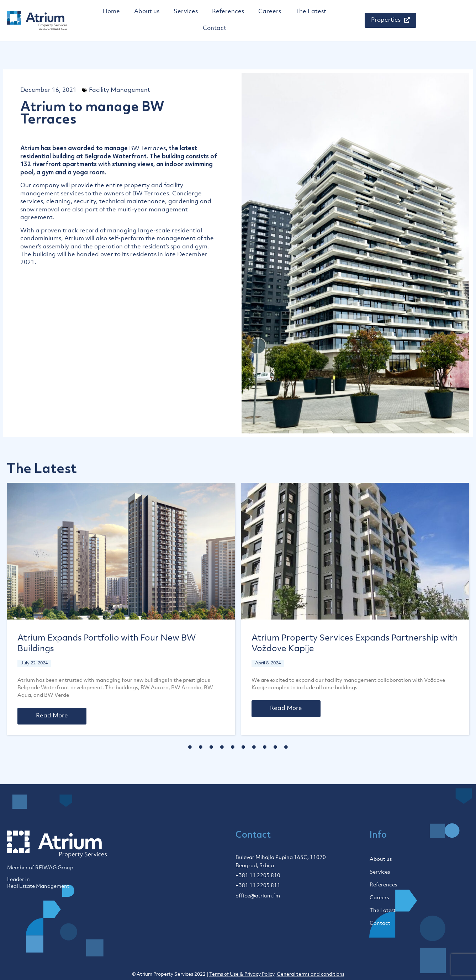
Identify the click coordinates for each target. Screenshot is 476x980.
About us (147, 12)
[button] (390, 20)
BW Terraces (147, 149)
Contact (215, 28)
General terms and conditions (311, 974)
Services (186, 12)
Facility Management (120, 90)
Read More (52, 716)
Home (111, 12)
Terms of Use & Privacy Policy (242, 974)
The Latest (311, 12)
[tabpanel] (121, 609)
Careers (270, 12)
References (228, 12)
